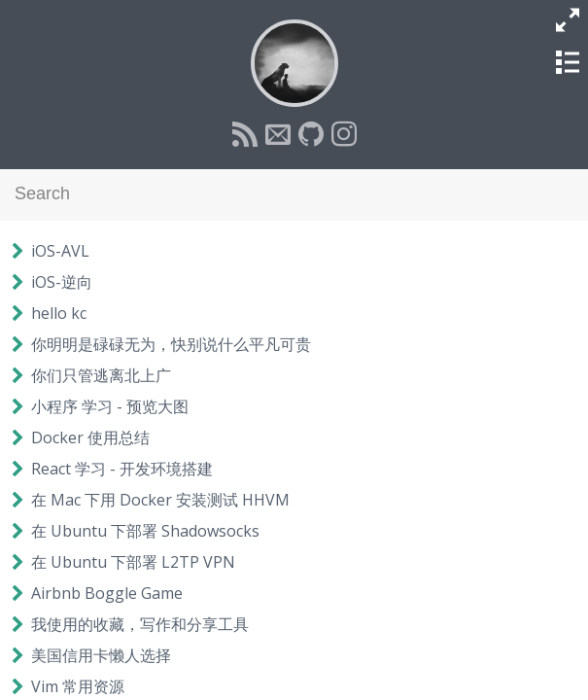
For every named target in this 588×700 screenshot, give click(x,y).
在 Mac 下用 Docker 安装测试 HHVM (160, 500)
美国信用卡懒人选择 (101, 655)
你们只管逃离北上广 (101, 375)
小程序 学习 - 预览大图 (110, 406)
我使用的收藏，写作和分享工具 (140, 624)
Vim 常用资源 (78, 686)
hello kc (59, 313)
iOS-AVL (60, 251)
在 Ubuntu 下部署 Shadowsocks (145, 531)
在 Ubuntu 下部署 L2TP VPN (133, 562)
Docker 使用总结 (90, 437)
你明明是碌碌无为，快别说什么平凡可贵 (171, 344)
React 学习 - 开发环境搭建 (122, 469)
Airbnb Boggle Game (107, 593)
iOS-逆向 (62, 282)
